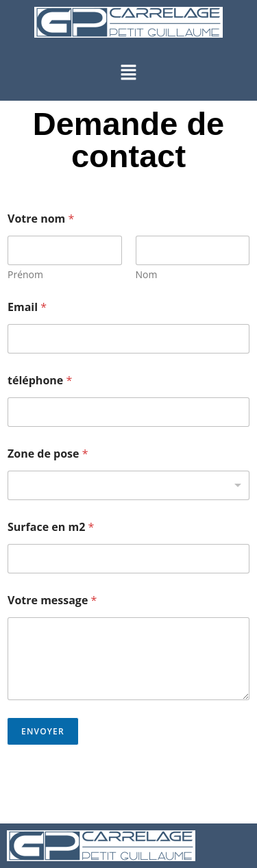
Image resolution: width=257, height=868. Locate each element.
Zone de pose (48, 454)
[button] (128, 73)
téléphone (40, 381)
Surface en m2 (51, 527)
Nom (147, 274)
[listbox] (128, 485)
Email (27, 307)
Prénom (25, 274)
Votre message (52, 600)
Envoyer (43, 731)
